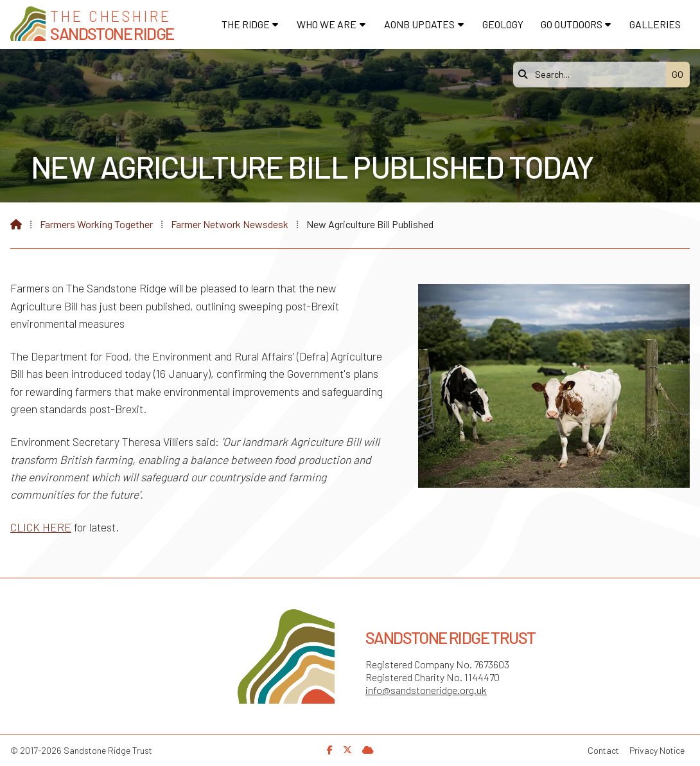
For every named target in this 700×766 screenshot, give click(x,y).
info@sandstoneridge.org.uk (426, 690)
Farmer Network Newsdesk (230, 224)
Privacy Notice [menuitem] (657, 750)
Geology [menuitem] (503, 24)
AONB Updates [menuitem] (419, 24)
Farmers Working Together (96, 224)
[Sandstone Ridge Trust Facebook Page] (330, 750)
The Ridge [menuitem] (246, 24)
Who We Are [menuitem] (327, 24)
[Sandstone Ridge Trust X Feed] (347, 750)
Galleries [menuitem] (655, 24)
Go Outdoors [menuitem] (572, 24)
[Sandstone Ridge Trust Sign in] (368, 750)
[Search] (593, 75)
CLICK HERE (41, 527)
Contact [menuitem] (603, 750)
